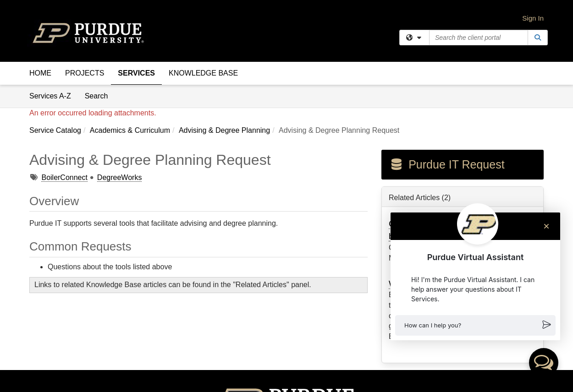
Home (40, 73)
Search (100, 95)
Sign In (533, 18)
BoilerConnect (64, 177)
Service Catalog (55, 130)
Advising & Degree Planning (224, 130)
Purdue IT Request (447, 164)
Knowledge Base (203, 73)
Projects (85, 73)
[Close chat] (546, 226)
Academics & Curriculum (130, 130)
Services (136, 73)
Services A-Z (50, 96)
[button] (475, 325)
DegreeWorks (120, 177)
